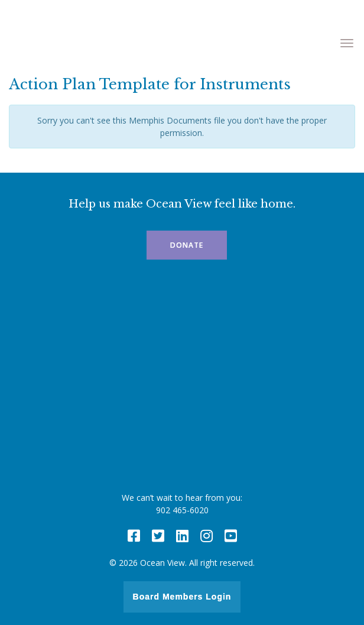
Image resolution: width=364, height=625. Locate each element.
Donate (187, 245)
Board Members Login (182, 597)
